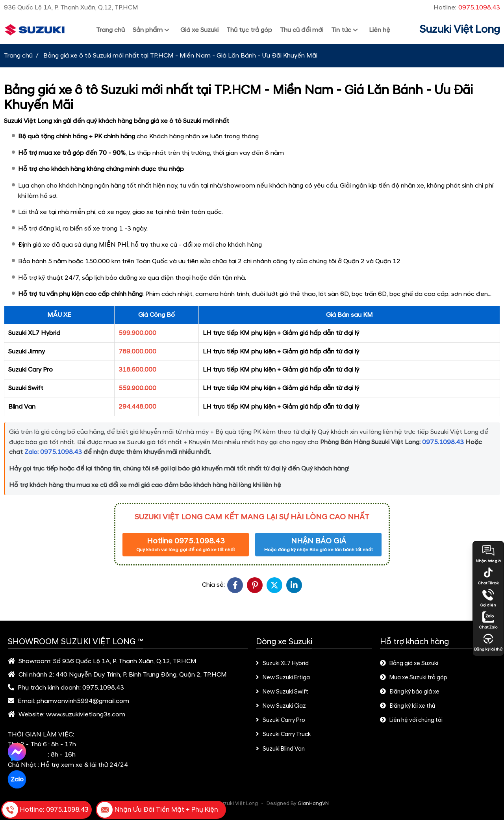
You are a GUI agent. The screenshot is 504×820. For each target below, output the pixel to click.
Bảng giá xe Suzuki (409, 664)
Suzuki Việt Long (460, 30)
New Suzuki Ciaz (281, 706)
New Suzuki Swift (282, 692)
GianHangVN (313, 803)
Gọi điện (488, 598)
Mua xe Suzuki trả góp (414, 678)
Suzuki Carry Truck (283, 734)
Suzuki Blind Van (280, 749)
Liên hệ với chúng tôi (411, 720)
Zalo (17, 779)
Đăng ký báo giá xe (410, 692)
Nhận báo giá (488, 554)
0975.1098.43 (443, 442)
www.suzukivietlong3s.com (86, 714)
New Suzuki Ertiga (283, 678)
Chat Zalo (488, 620)
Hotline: (467, 7)
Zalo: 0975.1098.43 (53, 452)
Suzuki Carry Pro (281, 720)
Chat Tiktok (488, 576)
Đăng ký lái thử (488, 642)
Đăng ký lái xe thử (408, 706)
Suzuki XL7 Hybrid (282, 664)
